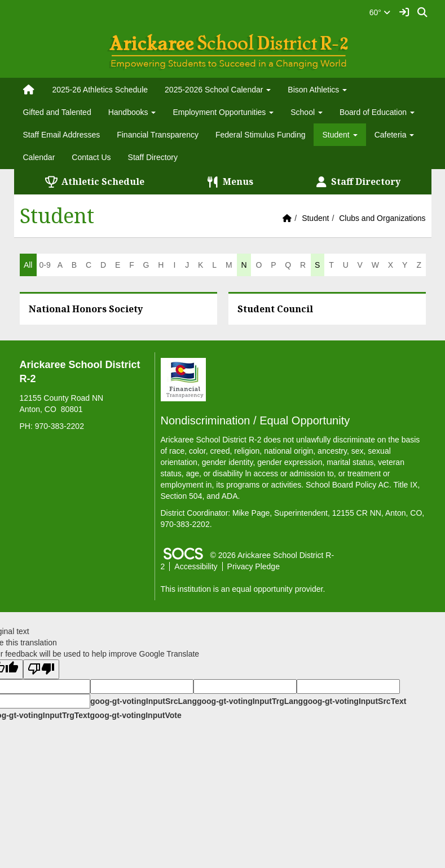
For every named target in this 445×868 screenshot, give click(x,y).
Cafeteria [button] (395, 135)
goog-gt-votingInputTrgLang (250, 701)
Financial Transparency (158, 135)
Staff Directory (153, 157)
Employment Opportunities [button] (223, 112)
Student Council (275, 309)
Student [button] (340, 135)
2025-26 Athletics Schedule (100, 90)
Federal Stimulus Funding (261, 135)
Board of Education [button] (377, 112)
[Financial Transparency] (183, 379)
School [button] (307, 112)
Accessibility (196, 566)
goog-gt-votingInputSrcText (354, 701)
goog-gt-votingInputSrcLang (144, 701)
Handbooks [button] (132, 112)
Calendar (39, 157)
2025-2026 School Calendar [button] (218, 90)
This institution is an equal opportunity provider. (243, 589)
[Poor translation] (41, 669)
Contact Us (91, 157)
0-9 (45, 265)
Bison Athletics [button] (317, 90)
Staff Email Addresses (62, 135)
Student (315, 218)
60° (380, 12)
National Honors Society (86, 309)
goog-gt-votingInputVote (135, 715)
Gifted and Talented (57, 112)
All (28, 265)
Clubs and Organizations (382, 218)
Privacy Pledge (254, 566)
